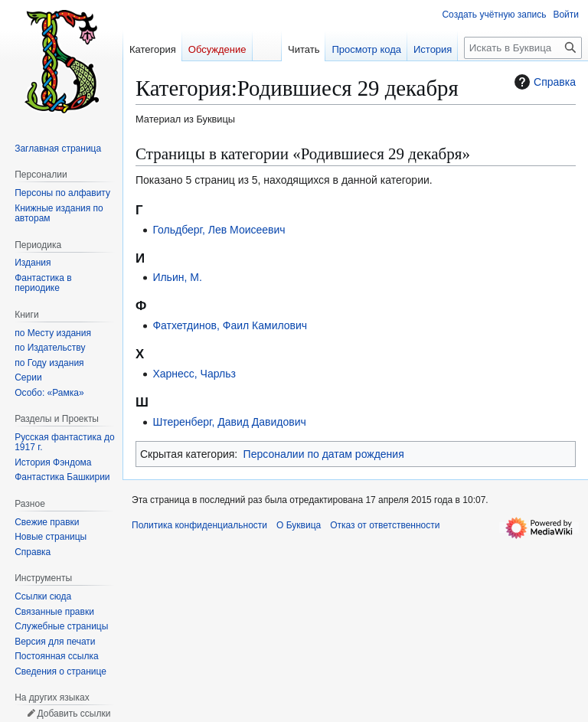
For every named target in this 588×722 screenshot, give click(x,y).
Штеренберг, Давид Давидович (229, 422)
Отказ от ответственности (385, 525)
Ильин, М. (177, 277)
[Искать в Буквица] (523, 48)
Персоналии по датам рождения (324, 454)
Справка (543, 82)
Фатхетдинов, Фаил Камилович (230, 325)
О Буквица (299, 525)
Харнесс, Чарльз (194, 374)
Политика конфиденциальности (199, 525)
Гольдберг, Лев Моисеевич (219, 230)
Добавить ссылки (73, 714)
